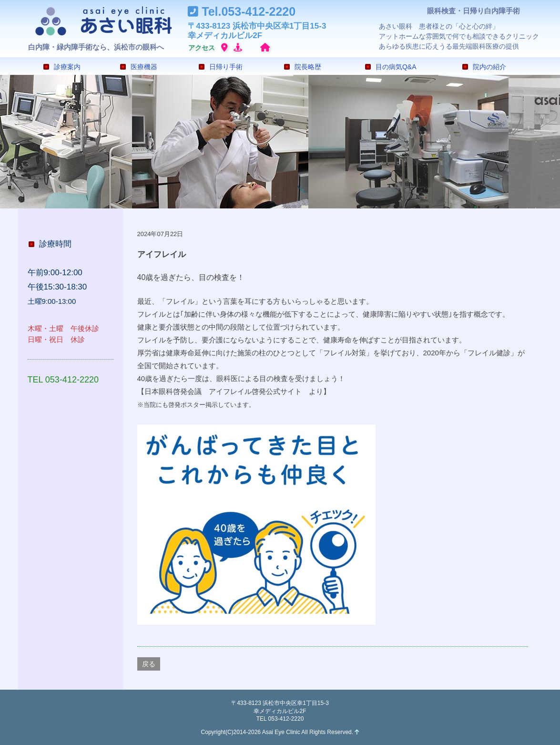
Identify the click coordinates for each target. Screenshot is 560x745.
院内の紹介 (484, 67)
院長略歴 (303, 67)
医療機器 (139, 67)
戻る (149, 664)
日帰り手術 (221, 67)
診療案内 (62, 67)
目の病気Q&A (391, 67)
